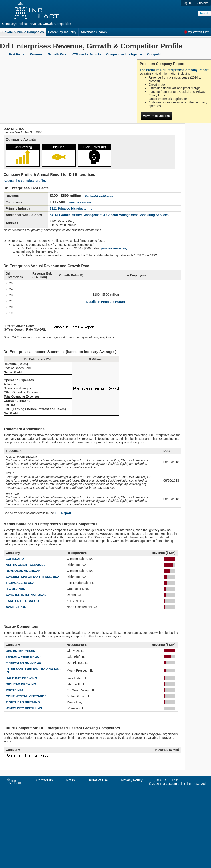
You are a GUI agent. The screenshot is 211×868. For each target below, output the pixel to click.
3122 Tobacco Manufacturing (71, 208)
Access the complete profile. (25, 181)
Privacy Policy (132, 780)
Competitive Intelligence (124, 54)
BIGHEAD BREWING (21, 684)
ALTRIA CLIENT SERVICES (26, 565)
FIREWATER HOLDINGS (23, 663)
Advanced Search (94, 32)
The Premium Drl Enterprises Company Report (174, 70)
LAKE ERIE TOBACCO (22, 601)
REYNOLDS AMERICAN (23, 571)
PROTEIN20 (14, 690)
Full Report (63, 513)
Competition (156, 54)
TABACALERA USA (20, 583)
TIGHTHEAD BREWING (23, 702)
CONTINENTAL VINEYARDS (26, 696)
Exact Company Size (80, 203)
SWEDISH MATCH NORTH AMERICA (33, 577)
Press (71, 780)
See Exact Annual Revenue (99, 196)
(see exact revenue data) (114, 249)
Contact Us (45, 780)
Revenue (36, 54)
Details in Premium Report (106, 302)
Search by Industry (62, 32)
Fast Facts (17, 54)
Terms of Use (98, 780)
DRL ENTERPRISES (20, 651)
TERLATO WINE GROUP (24, 657)
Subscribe (202, 3)
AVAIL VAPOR (16, 607)
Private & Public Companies (23, 32)
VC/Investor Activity (86, 54)
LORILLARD (15, 559)
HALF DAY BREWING (21, 678)
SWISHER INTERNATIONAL (26, 595)
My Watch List (196, 32)
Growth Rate (57, 54)
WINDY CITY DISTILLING (24, 708)
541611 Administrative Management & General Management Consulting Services (109, 215)
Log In (187, 3)
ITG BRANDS (15, 589)
